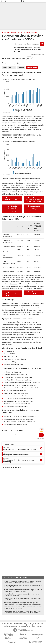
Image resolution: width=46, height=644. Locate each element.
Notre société (22, 623)
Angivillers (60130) (10, 362)
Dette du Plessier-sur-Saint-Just (34, 293)
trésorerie (14, 284)
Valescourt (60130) (10, 357)
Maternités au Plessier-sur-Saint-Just (17, 396)
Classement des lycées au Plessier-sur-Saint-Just (21, 388)
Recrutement (41, 623)
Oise (19, 32)
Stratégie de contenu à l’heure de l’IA (16, 454)
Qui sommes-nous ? (7, 623)
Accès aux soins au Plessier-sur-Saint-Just (18, 401)
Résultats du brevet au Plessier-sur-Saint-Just (20, 422)
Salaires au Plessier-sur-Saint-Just (15, 375)
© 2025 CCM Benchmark (36, 627)
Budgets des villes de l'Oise (13, 364)
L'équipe (16, 623)
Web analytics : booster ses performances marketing (19, 460)
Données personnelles (7, 625)
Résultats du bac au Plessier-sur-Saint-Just (19, 419)
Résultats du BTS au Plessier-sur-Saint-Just (18, 424)
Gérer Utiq (29, 625)
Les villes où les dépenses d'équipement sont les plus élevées (34, 209)
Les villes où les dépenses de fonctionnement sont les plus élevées (12, 209)
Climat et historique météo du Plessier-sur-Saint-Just (22, 383)
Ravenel (30, 48)
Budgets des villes (11, 32)
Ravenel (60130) (9, 354)
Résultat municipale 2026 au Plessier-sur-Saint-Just (21, 416)
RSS (43, 625)
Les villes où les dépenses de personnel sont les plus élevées (34, 200)
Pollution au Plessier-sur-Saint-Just (16, 406)
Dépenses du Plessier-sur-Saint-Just (12, 294)
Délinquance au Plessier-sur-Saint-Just (17, 404)
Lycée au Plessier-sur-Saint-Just (15, 391)
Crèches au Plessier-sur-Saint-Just (16, 393)
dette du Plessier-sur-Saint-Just (22, 127)
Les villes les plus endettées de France (12, 199)
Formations (9, 444)
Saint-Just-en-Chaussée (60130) (15, 359)
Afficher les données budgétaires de (13, 58)
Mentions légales (15, 627)
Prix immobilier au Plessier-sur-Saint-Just (18, 377)
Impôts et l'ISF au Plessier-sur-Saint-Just (18, 380)
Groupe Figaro (24, 627)
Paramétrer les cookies (20, 625)
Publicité (29, 623)
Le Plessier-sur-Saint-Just (30, 32)
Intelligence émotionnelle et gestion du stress (19, 449)
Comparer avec (7, 63)
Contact (34, 623)
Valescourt (37, 48)
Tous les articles (37, 625)
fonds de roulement (36, 282)
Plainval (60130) (9, 351)
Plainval (24, 48)
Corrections (7, 627)
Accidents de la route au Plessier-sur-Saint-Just (20, 385)
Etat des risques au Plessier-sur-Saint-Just (18, 398)
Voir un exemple (40, 438)
